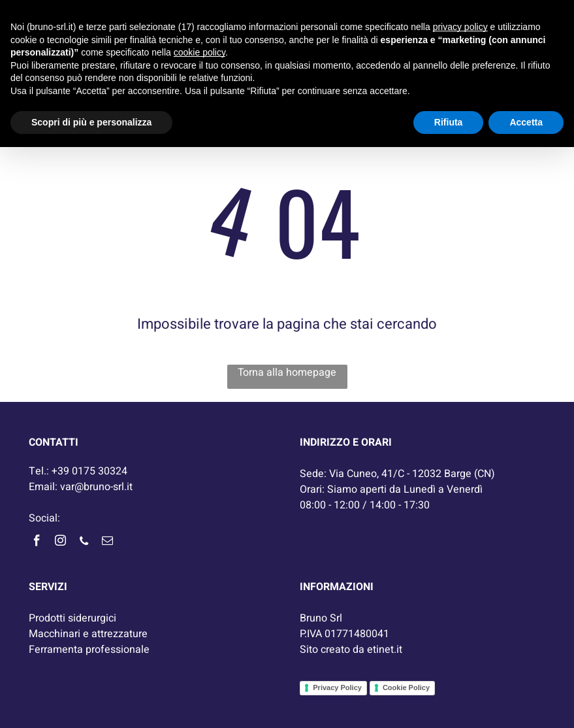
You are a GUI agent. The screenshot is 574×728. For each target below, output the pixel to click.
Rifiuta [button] (449, 122)
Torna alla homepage (287, 372)
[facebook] (37, 543)
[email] (108, 543)
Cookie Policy (406, 687)
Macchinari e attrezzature (88, 634)
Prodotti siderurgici (72, 618)
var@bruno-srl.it (96, 487)
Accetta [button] (526, 122)
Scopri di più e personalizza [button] (91, 122)
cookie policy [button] (199, 52)
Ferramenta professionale (89, 650)
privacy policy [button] (460, 27)
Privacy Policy (337, 687)
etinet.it (385, 650)
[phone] (84, 543)
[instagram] (61, 543)
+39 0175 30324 (89, 471)
